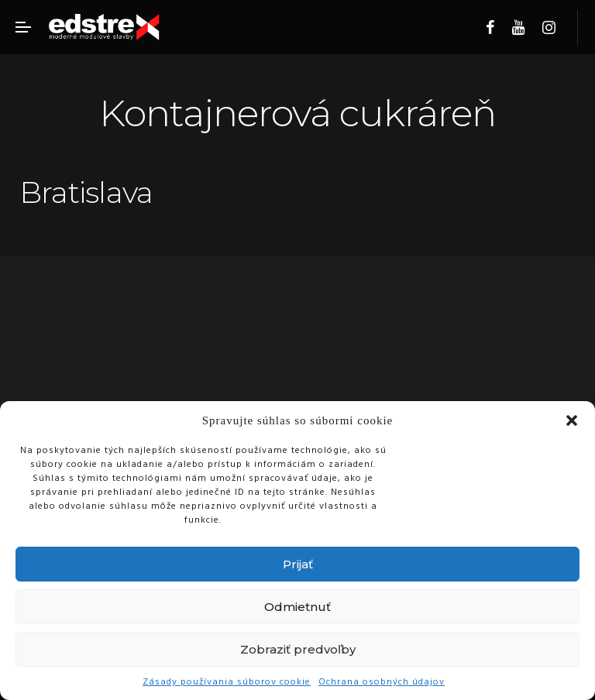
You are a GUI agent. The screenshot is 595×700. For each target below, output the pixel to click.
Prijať (298, 564)
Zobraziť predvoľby (298, 649)
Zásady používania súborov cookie (227, 682)
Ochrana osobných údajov (382, 682)
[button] (572, 420)
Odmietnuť (297, 607)
